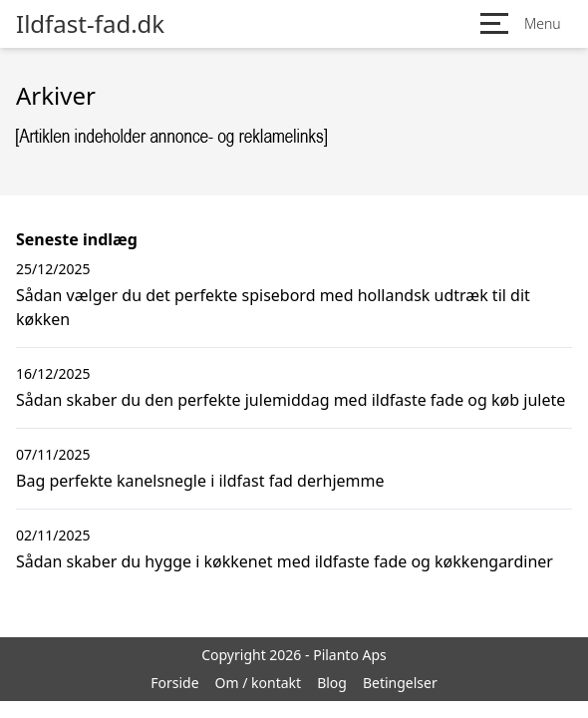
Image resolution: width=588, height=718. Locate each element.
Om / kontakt (259, 683)
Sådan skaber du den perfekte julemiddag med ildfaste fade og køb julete (291, 400)
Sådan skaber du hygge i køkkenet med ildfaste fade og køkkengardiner (285, 561)
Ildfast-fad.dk (90, 24)
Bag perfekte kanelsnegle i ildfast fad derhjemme (200, 481)
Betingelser (400, 683)
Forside (174, 683)
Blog (332, 683)
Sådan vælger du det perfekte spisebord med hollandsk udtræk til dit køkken (273, 307)
